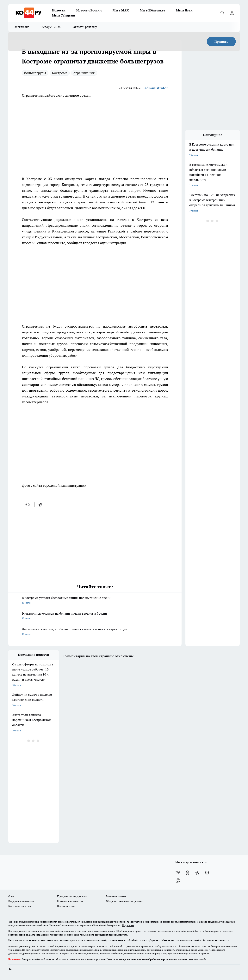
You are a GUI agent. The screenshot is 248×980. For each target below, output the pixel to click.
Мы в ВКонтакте (152, 10)
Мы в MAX (121, 10)
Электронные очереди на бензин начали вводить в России (95, 616)
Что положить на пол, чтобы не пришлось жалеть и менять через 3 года (95, 632)
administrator (156, 88)
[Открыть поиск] (222, 13)
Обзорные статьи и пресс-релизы (124, 901)
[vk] (28, 505)
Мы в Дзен (184, 10)
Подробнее (128, 925)
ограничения (84, 73)
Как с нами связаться (20, 906)
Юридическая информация (72, 896)
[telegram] (41, 505)
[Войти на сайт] (232, 13)
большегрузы (35, 73)
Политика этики (66, 906)
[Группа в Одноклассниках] (188, 873)
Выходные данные (116, 896)
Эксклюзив (22, 27)
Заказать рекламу (84, 27)
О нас (11, 896)
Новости (59, 10)
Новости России (89, 10)
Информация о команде (21, 901)
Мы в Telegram (64, 15)
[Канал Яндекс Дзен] (207, 873)
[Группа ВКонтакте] (178, 873)
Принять (221, 42)
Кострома (60, 73)
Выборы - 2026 (51, 27)
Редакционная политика (70, 901)
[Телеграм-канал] (197, 873)
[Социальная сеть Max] (178, 880)
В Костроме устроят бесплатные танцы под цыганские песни (95, 600)
